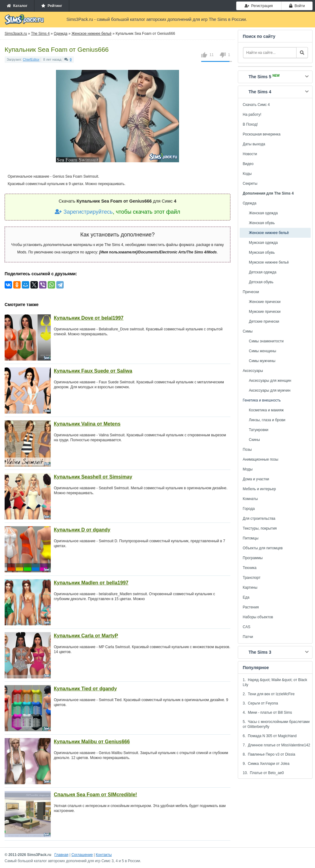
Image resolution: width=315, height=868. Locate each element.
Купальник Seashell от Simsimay (93, 477)
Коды (247, 174)
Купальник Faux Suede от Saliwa (93, 371)
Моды (248, 469)
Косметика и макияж (266, 410)
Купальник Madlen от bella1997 (91, 583)
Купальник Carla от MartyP (86, 636)
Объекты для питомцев (263, 548)
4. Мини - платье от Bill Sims (267, 713)
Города (249, 509)
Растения (251, 607)
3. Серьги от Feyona (260, 703)
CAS (247, 627)
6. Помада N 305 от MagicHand (270, 736)
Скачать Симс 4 (256, 105)
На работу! (252, 115)
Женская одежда (263, 213)
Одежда (249, 203)
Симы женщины (263, 351)
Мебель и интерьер (259, 489)
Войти (297, 6)
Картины (250, 587)
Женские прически (265, 302)
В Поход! (250, 124)
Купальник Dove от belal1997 (89, 318)
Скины (254, 440)
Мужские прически (265, 312)
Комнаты (250, 499)
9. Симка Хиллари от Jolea (266, 764)
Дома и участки (256, 479)
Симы (248, 331)
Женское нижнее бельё (269, 233)
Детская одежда (263, 272)
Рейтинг (52, 6)
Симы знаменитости (266, 341)
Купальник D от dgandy (82, 530)
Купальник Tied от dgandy (85, 689)
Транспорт (252, 578)
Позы (247, 450)
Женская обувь (262, 223)
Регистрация (259, 6)
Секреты (250, 184)
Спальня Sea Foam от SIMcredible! (95, 795)
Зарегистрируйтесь (84, 212)
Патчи (248, 637)
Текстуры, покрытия (260, 528)
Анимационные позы (261, 459)
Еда (246, 597)
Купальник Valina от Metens (87, 424)
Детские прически (264, 321)
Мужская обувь (262, 252)
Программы (253, 558)
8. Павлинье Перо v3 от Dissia (269, 754)
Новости (250, 154)
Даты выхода (254, 144)
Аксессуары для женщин (270, 381)
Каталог (17, 6)
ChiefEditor (31, 59)
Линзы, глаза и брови (267, 420)
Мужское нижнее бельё (269, 262)
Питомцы (251, 538)
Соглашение (82, 855)
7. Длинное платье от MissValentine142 (276, 745)
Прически (251, 292)
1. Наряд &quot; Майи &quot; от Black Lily (275, 682)
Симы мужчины (262, 361)
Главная (62, 855)
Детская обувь (261, 282)
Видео (248, 164)
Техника (250, 568)
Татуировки (259, 430)
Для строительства (259, 519)
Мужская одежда (263, 243)
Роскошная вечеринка (262, 134)
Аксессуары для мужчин (270, 390)
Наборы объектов (258, 617)
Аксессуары (253, 371)
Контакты (104, 855)
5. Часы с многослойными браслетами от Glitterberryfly (276, 724)
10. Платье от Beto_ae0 (263, 773)
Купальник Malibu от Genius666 (92, 742)
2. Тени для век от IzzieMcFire (269, 694)
